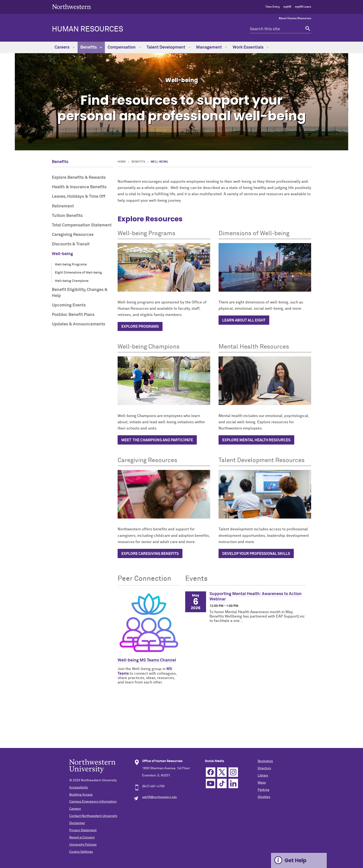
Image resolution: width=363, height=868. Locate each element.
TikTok (222, 783)
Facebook (211, 772)
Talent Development (169, 47)
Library (263, 775)
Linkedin (233, 783)
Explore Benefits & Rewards (79, 178)
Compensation (124, 47)
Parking (263, 790)
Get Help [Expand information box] (296, 860)
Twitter (222, 772)
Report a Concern (82, 837)
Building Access (81, 795)
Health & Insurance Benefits (79, 187)
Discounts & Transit (71, 244)
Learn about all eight (244, 320)
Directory (264, 768)
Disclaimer (77, 823)
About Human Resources (295, 19)
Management (212, 47)
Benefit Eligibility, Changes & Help (80, 293)
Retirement (63, 206)
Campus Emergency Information (93, 802)
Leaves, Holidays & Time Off (79, 197)
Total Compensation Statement (82, 225)
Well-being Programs (71, 265)
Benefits (91, 47)
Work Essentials (251, 47)
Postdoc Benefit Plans (73, 315)
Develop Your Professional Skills (256, 554)
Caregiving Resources (73, 235)
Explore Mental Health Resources (256, 440)
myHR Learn (303, 7)
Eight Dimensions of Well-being (78, 273)
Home (122, 162)
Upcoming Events (69, 305)
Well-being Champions (72, 281)
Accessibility (79, 788)
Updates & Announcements (78, 324)
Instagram (233, 772)
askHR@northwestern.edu (160, 797)
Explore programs (140, 327)
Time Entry (272, 7)
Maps (262, 783)
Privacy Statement (83, 830)
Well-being (62, 254)
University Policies (83, 845)
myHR (287, 7)
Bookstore (265, 761)
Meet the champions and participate (157, 440)
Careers (65, 47)
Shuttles (264, 797)
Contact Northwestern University (93, 816)
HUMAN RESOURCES (88, 29)
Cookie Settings (81, 852)
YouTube (211, 783)
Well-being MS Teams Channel (147, 660)
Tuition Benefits (67, 216)
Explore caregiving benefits (150, 554)
